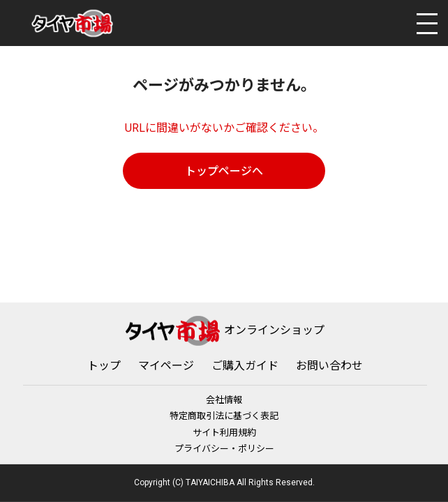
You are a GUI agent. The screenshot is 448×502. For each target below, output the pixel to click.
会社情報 (224, 400)
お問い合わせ (329, 366)
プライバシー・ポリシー (224, 449)
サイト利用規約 (224, 432)
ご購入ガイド (245, 366)
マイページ (166, 366)
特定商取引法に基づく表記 (224, 416)
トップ (104, 366)
